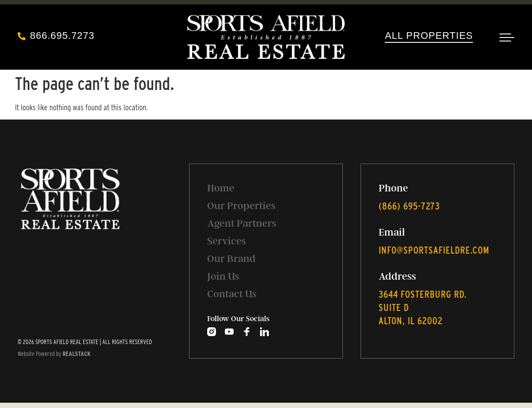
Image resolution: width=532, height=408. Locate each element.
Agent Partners (242, 223)
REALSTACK (76, 354)
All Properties (429, 36)
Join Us (223, 276)
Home (221, 188)
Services (227, 241)
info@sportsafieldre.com (434, 250)
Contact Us (232, 294)
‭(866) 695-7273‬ (409, 206)
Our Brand (231, 259)
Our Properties (241, 206)
